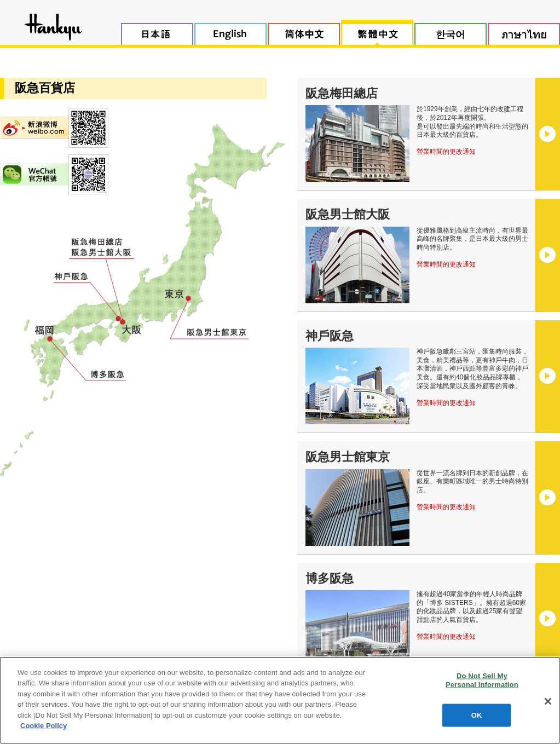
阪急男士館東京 (348, 457)
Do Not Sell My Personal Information (482, 680)
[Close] (548, 701)
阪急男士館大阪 (348, 214)
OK (477, 715)
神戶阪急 (330, 336)
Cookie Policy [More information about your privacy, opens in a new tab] (44, 726)
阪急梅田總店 (342, 93)
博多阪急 (330, 578)
